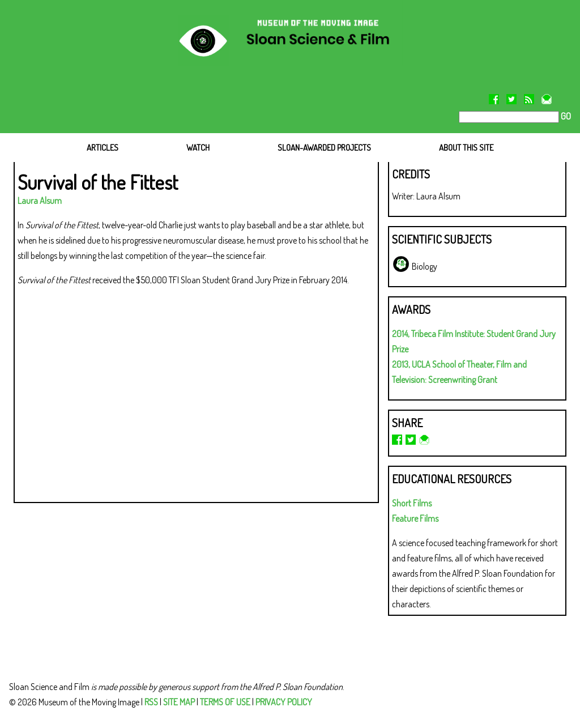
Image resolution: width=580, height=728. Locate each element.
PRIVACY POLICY (284, 702)
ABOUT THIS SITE (466, 148)
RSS (151, 702)
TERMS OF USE (225, 702)
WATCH (198, 148)
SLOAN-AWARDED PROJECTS (324, 148)
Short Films (412, 503)
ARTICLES (103, 148)
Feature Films (415, 518)
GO (565, 116)
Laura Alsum (40, 201)
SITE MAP (179, 702)
